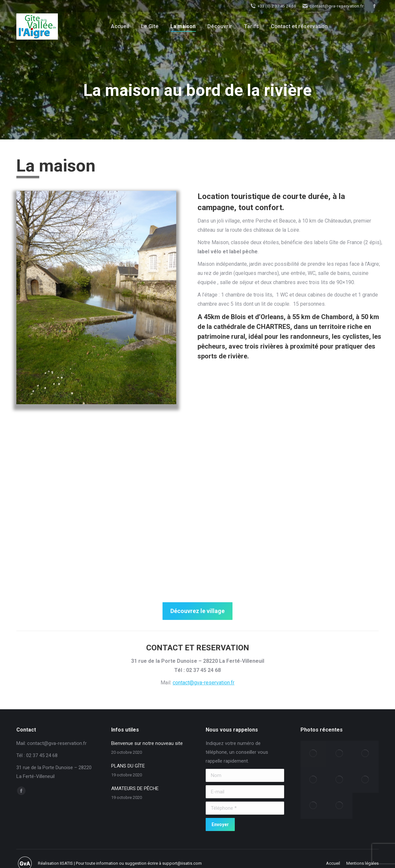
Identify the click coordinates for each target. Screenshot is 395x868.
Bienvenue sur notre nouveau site (147, 743)
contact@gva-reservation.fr (333, 6)
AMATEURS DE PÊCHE (135, 788)
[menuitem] (120, 27)
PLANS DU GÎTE (128, 766)
